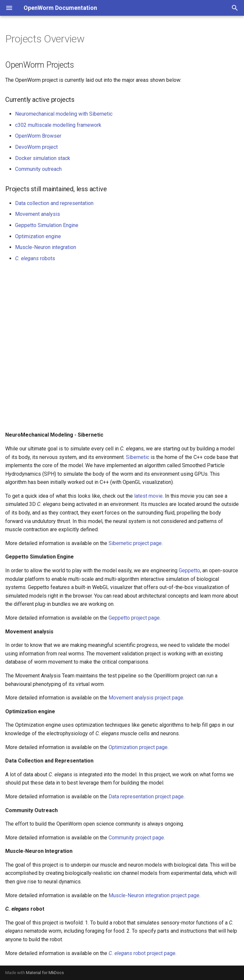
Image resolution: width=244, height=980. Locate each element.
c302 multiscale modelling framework (58, 125)
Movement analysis (38, 214)
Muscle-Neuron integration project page (154, 895)
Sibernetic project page (135, 543)
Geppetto (189, 570)
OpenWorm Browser (38, 136)
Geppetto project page (134, 618)
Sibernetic (138, 457)
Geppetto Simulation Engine (47, 225)
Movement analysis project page (146, 698)
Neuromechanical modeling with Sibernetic (64, 114)
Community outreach (38, 169)
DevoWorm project (36, 147)
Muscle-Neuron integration (46, 247)
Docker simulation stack (43, 158)
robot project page (142, 953)
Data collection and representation (54, 203)
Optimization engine (38, 236)
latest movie (148, 496)
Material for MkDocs (45, 973)
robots (35, 258)
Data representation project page (146, 797)
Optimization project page (138, 747)
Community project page (136, 838)
